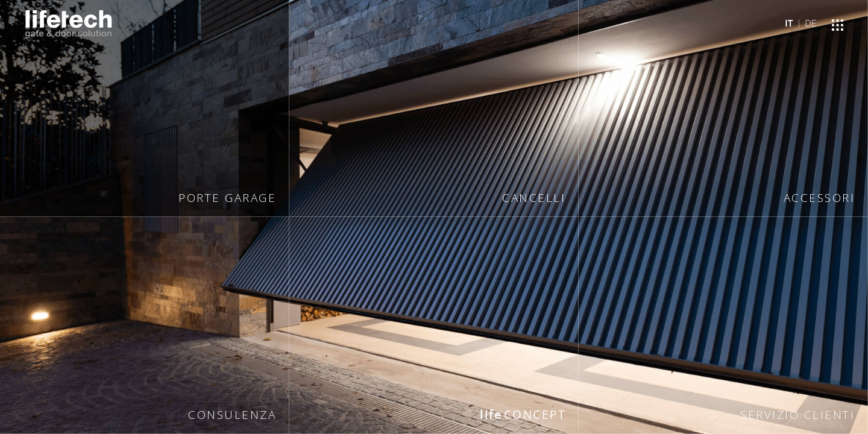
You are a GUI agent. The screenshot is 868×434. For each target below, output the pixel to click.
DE (811, 24)
